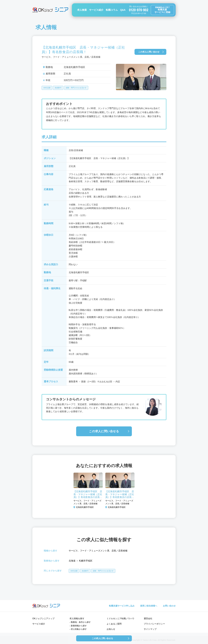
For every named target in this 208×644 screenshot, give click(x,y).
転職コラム (112, 10)
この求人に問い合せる (104, 431)
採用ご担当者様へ (149, 606)
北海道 (72, 561)
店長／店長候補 (119, 551)
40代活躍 (47, 88)
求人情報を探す (77, 619)
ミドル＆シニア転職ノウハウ (120, 619)
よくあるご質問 (114, 624)
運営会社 (148, 619)
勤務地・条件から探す (81, 622)
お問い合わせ (169, 606)
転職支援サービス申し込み (122, 606)
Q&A (123, 10)
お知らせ (111, 629)
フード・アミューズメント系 (95, 551)
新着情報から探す (79, 626)
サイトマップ (150, 629)
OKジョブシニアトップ (43, 619)
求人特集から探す (79, 629)
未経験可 (58, 88)
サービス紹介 (96, 10)
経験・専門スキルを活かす (76, 88)
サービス (73, 551)
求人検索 (82, 10)
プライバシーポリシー (154, 624)
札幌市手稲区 (86, 561)
